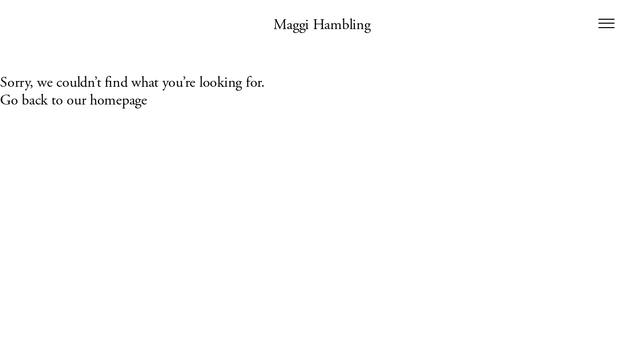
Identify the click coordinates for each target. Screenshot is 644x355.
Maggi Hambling (322, 25)
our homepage (107, 100)
